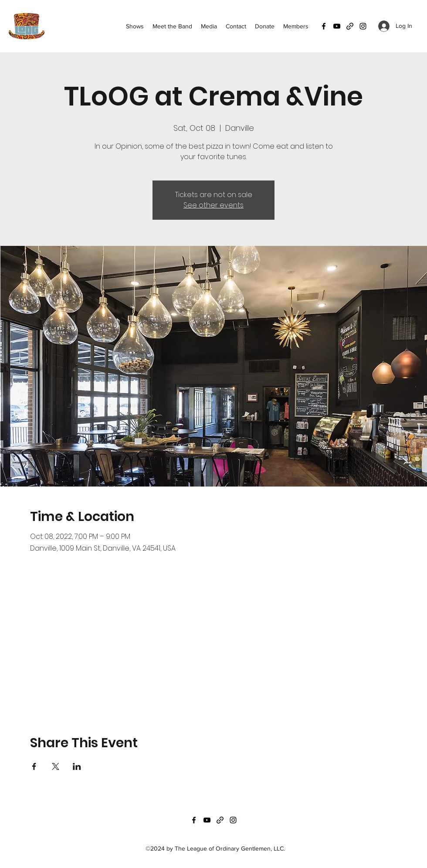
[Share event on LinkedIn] (77, 766)
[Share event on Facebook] (34, 766)
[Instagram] (363, 26)
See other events (213, 205)
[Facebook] (324, 26)
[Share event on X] (56, 766)
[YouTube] (337, 26)
